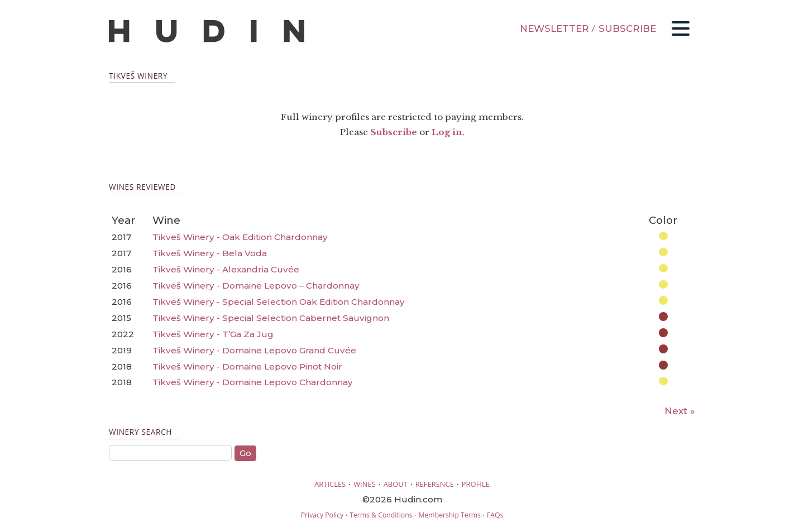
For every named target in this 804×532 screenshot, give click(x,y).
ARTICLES (330, 484)
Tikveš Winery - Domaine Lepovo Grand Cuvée (254, 350)
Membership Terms (449, 515)
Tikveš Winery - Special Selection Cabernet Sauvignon (271, 318)
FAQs (495, 515)
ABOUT (396, 484)
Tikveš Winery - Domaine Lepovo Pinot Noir (247, 366)
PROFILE (476, 484)
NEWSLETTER (554, 28)
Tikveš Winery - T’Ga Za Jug (213, 334)
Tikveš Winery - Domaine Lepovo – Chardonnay (256, 286)
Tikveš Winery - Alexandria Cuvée (226, 269)
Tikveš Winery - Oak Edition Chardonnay (240, 237)
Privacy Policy (322, 515)
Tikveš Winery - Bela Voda (210, 253)
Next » (680, 411)
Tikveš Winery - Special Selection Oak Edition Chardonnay (279, 302)
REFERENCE (435, 484)
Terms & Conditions (381, 515)
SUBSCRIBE (627, 28)
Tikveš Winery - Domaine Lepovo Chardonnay (253, 382)
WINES (365, 484)
